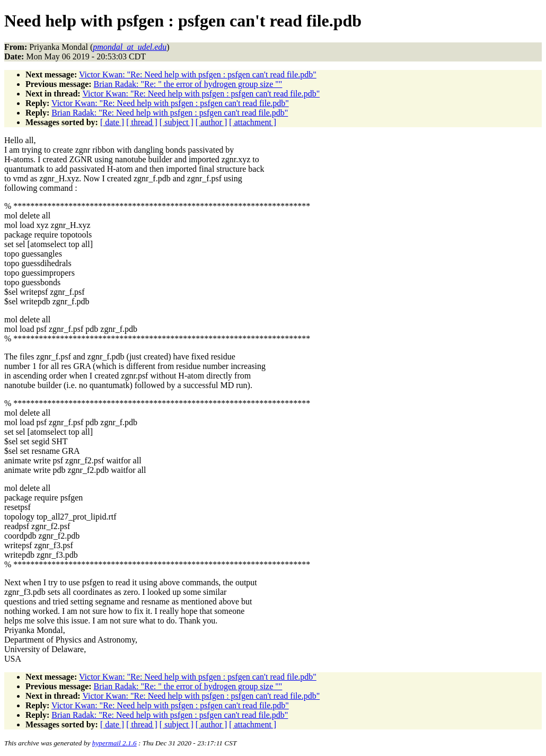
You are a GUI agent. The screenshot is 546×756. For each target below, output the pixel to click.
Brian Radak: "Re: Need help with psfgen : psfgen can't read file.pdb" (170, 113)
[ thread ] (142, 122)
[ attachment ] (253, 122)
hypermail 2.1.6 (115, 743)
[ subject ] (177, 122)
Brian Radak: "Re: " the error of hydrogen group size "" (188, 84)
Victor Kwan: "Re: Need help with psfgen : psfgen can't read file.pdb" (198, 74)
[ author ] (212, 122)
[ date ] (112, 122)
